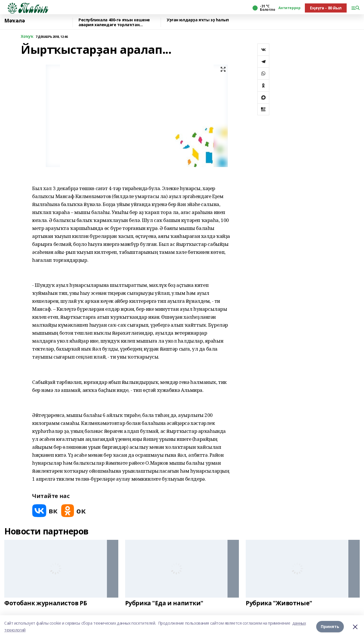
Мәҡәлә (15, 21)
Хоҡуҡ (27, 37)
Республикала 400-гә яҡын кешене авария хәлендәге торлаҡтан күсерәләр (114, 22)
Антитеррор (289, 8)
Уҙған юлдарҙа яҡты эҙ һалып (198, 20)
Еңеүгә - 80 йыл (326, 8)
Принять (330, 626)
